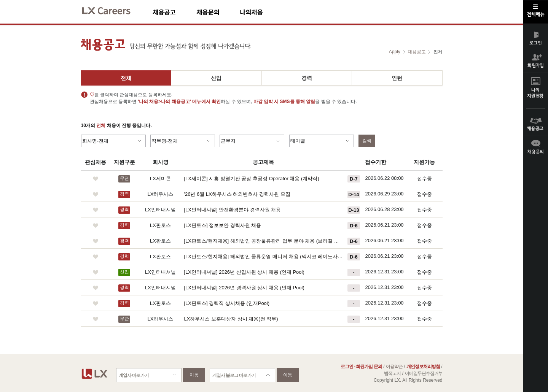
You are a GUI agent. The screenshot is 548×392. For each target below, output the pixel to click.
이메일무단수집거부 (424, 373)
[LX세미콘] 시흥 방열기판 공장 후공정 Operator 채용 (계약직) (252, 179)
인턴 (397, 78)
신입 (216, 78)
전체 (126, 78)
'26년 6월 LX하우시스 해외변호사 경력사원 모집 (237, 194)
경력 (307, 78)
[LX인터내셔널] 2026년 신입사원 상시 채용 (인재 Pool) (244, 272)
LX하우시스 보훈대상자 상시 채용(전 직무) (231, 319)
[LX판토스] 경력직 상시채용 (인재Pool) (227, 303)
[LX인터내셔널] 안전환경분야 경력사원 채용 (233, 210)
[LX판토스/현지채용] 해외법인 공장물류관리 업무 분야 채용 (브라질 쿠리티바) (264, 241)
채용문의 (218, 12)
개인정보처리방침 (423, 367)
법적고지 (392, 373)
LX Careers (112, 10)
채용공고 (174, 12)
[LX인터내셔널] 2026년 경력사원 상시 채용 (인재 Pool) (244, 288)
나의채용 (263, 12)
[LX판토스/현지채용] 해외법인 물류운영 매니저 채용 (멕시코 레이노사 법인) (264, 256)
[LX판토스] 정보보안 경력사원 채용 (223, 225)
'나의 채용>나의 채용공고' (164, 102)
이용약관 (394, 367)
